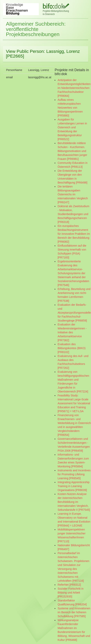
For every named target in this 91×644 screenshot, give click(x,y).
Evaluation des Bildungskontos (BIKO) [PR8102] (71, 348)
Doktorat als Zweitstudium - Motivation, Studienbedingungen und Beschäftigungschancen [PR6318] (73, 214)
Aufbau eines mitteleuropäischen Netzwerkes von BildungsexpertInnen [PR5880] (70, 108)
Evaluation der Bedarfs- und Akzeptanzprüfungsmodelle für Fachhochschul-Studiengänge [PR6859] (74, 313)
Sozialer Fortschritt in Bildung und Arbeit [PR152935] (70, 593)
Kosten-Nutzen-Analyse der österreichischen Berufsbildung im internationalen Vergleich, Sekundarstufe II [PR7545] (74, 502)
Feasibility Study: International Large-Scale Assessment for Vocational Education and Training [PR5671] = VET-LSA (74, 403)
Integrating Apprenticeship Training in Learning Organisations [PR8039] (73, 486)
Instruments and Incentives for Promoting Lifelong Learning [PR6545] (74, 474)
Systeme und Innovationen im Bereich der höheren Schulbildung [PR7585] (74, 612)
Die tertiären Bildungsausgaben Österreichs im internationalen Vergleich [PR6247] (73, 194)
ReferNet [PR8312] (69, 585)
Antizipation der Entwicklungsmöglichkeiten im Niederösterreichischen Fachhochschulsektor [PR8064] (74, 88)
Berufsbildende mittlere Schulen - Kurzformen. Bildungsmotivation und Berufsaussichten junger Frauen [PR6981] (72, 151)
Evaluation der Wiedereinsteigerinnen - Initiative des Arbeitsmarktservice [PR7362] (72, 332)
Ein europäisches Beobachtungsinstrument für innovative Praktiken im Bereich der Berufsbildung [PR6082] (74, 234)
